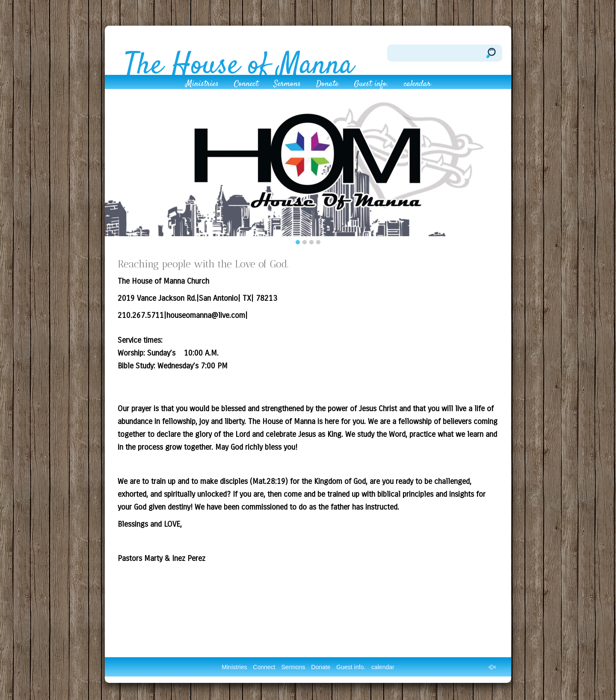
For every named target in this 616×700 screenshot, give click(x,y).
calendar (417, 85)
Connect (246, 85)
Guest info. (371, 85)
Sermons (287, 85)
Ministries (202, 85)
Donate (327, 85)
